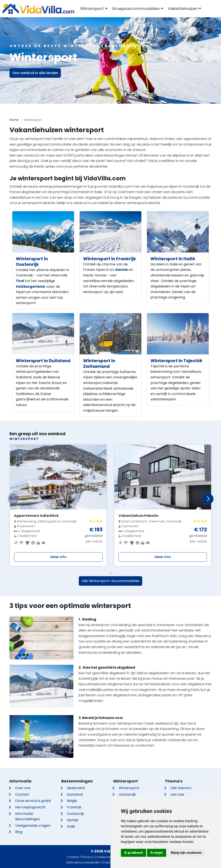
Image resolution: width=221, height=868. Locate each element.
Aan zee (177, 794)
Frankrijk (74, 807)
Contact (22, 794)
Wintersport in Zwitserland (99, 363)
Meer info (58, 557)
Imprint (108, 862)
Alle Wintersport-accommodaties (110, 581)
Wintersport (129, 788)
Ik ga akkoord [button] (133, 853)
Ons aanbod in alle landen (35, 73)
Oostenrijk (76, 814)
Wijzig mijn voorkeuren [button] (186, 853)
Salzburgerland (30, 286)
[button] (110, 573)
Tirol (20, 281)
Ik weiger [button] (157, 853)
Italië (71, 826)
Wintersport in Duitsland (43, 361)
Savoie (122, 270)
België (72, 801)
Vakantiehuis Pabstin (138, 516)
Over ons (23, 788)
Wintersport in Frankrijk (110, 259)
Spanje (73, 820)
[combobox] (210, 9)
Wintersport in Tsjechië (176, 361)
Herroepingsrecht (30, 807)
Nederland (76, 788)
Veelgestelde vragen (33, 826)
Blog (19, 832)
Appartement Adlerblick (36, 516)
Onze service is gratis (33, 801)
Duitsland (75, 794)
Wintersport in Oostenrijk (32, 262)
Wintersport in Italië (173, 259)
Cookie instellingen (109, 857)
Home (14, 120)
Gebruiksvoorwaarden (83, 862)
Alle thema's (181, 788)
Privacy (87, 857)
